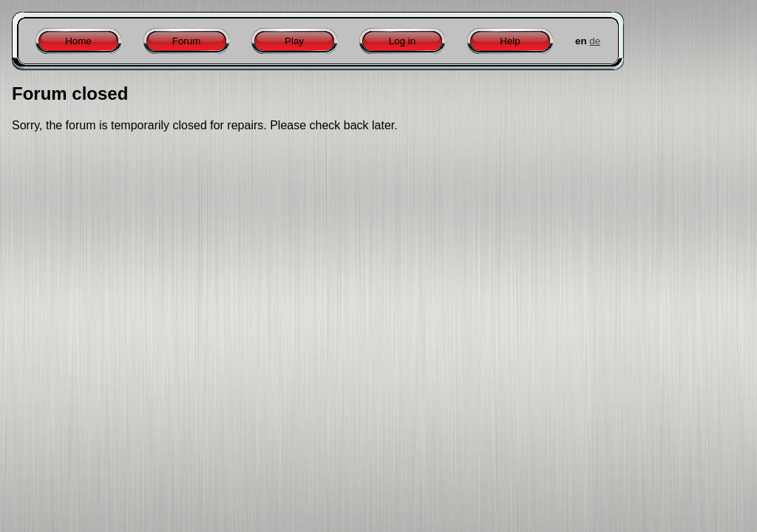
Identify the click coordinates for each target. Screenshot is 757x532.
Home (78, 41)
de (595, 41)
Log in (402, 41)
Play (294, 41)
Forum (187, 41)
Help (510, 41)
